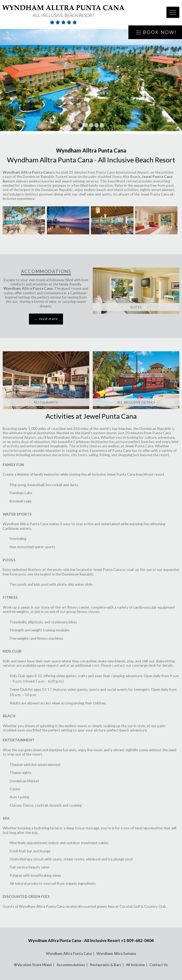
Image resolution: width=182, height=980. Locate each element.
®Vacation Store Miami (33, 965)
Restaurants (46, 402)
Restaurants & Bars (105, 965)
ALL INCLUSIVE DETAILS (136, 402)
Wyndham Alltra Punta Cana (69, 954)
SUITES (136, 307)
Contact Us (159, 965)
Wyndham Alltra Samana (116, 954)
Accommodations (71, 965)
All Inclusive (135, 965)
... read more (46, 319)
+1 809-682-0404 (137, 940)
